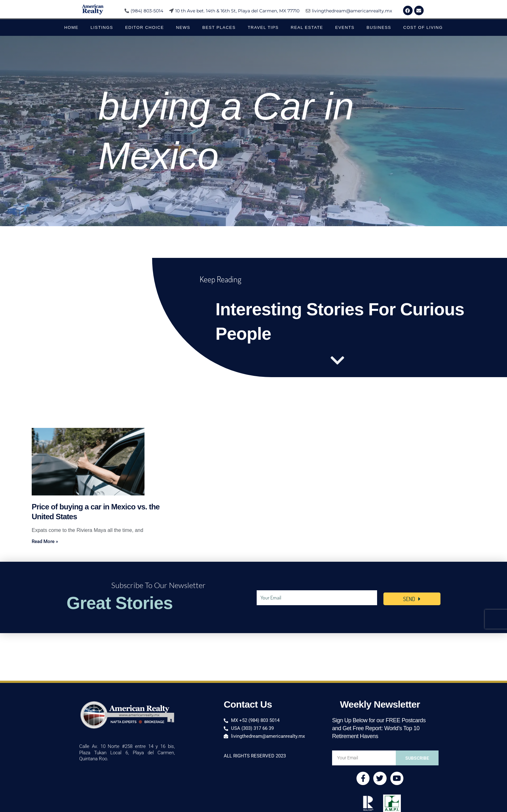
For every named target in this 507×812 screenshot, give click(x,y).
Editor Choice (145, 27)
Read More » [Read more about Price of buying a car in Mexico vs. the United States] (45, 541)
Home (71, 27)
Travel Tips (263, 27)
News (183, 27)
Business (379, 27)
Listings (102, 27)
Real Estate (307, 27)
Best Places (219, 27)
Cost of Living (423, 27)
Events (345, 27)
